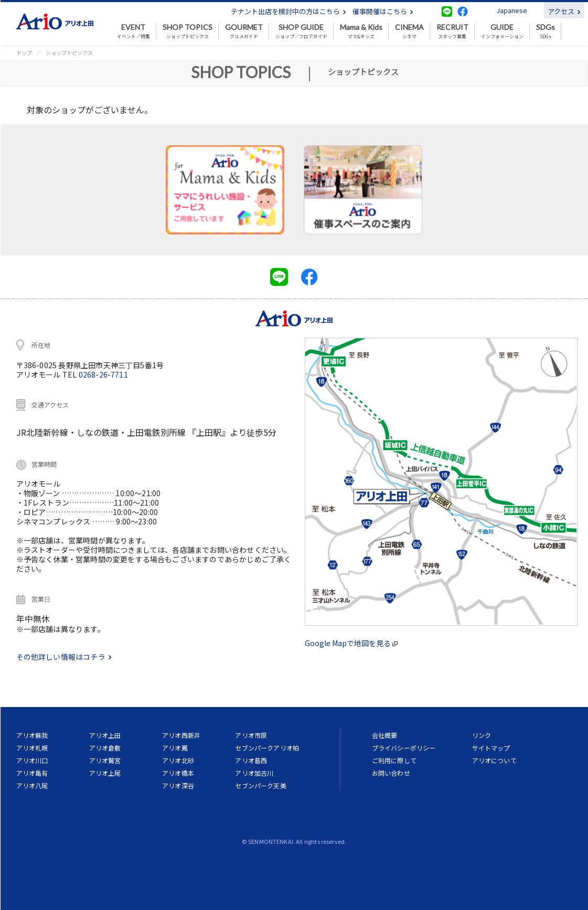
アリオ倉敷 (105, 748)
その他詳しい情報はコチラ (64, 657)
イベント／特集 (133, 31)
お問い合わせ (391, 773)
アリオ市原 (251, 735)
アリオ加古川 (254, 773)
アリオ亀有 (32, 773)
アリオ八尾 (32, 785)
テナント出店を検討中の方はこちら (288, 11)
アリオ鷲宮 (105, 760)
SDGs (546, 31)
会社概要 (385, 735)
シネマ (409, 31)
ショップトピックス (188, 31)
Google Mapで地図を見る (351, 643)
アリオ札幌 (32, 748)
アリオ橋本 (178, 773)
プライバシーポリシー (404, 748)
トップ (24, 53)
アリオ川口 (32, 760)
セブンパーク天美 (260, 785)
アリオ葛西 (251, 760)
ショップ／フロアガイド (301, 31)
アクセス (564, 11)
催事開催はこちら (383, 11)
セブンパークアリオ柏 (267, 748)
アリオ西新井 (181, 735)
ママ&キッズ (361, 31)
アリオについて (494, 760)
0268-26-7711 (103, 374)
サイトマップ (491, 748)
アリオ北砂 (178, 760)
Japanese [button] (512, 10)
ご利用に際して (394, 760)
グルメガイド (244, 31)
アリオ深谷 (178, 785)
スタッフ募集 (452, 31)
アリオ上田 (105, 735)
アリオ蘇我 (32, 735)
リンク (482, 735)
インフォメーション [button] (502, 31)
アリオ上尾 (105, 773)
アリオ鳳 (175, 748)
